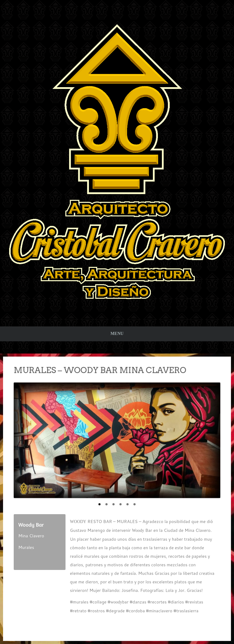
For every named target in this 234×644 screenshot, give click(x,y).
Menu (117, 334)
